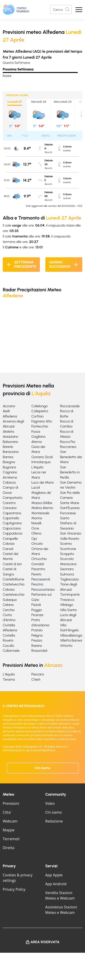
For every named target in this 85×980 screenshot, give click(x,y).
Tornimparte (70, 594)
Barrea (8, 457)
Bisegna (9, 462)
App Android (56, 884)
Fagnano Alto (42, 421)
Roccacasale (70, 406)
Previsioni (11, 803)
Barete (8, 447)
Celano (8, 605)
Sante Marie (70, 503)
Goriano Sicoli (42, 457)
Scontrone (68, 549)
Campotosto (13, 498)
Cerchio (9, 610)
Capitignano (12, 523)
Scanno (66, 544)
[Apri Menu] (79, 10)
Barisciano (11, 452)
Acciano (9, 406)
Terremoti (11, 839)
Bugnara (9, 467)
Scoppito (67, 554)
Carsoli (8, 549)
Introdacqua (41, 462)
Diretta (8, 848)
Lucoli (36, 487)
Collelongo (39, 406)
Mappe (9, 830)
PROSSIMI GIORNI (17, 95)
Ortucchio (39, 559)
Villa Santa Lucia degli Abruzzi (68, 615)
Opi (34, 539)
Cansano (10, 508)
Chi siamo (43, 768)
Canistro (9, 503)
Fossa (36, 431)
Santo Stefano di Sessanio (68, 523)
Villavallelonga (71, 635)
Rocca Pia (68, 442)
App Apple (54, 875)
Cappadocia (12, 533)
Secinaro (67, 569)
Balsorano (10, 442)
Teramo (9, 679)
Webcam (10, 821)
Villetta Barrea (71, 640)
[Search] (61, 10)
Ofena (36, 533)
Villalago (67, 605)
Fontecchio (40, 426)
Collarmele (11, 651)
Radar (7, 76)
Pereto (36, 574)
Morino (37, 518)
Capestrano (12, 513)
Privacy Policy (14, 889)
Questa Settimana (16, 63)
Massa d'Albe (42, 503)
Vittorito (66, 646)
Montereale (40, 513)
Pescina (37, 584)
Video (50, 803)
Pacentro (38, 569)
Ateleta (8, 431)
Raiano (37, 646)
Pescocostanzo (43, 589)
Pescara (38, 674)
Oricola (37, 544)
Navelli (36, 523)
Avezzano (10, 436)
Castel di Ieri (12, 564)
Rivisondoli (39, 651)
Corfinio (37, 416)
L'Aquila (37, 467)
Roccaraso (68, 447)
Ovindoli (38, 564)
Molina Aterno (42, 508)
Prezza (37, 640)
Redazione (54, 821)
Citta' (7, 812)
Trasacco (67, 600)
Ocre (35, 528)
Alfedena (10, 416)
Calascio (9, 482)
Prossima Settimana (18, 69)
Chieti (36, 679)
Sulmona (67, 574)
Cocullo (8, 646)
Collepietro (40, 411)
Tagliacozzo (69, 579)
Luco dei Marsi (42, 482)
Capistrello (11, 518)
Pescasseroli (41, 579)
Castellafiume (13, 579)
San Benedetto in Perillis (70, 472)
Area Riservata (45, 942)
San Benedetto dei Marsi (71, 457)
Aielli (6, 411)
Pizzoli (36, 605)
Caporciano (12, 528)
